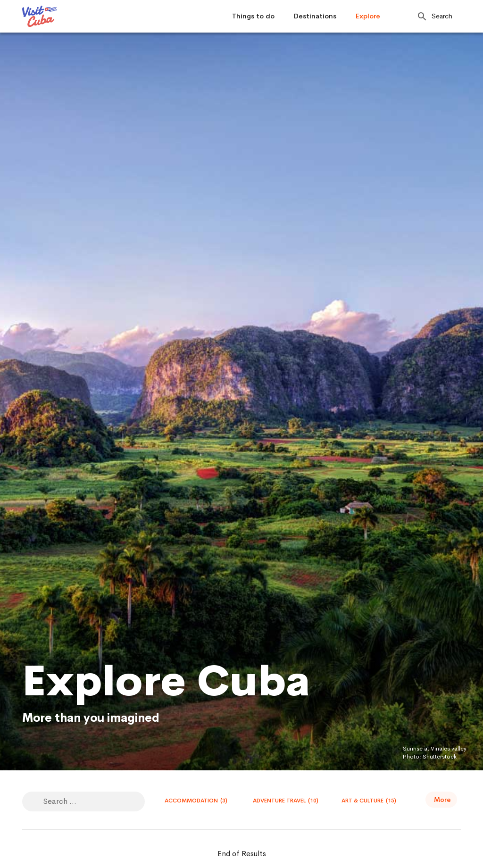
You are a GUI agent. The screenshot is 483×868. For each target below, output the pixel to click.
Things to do (253, 16)
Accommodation (196, 801)
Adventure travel (286, 801)
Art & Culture (369, 801)
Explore (368, 16)
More (442, 800)
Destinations (315, 16)
